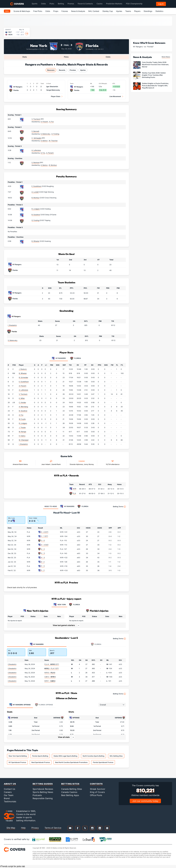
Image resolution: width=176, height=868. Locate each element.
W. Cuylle (22, 419)
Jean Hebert (46, 464)
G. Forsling (35, 220)
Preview (73, 70)
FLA (74, 493)
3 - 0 (43, 540)
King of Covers (97, 792)
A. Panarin (23, 386)
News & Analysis (78, 11)
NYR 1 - (50, 681)
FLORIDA (74, 605)
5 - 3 (43, 566)
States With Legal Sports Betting (65, 756)
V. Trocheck (36, 119)
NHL (7, 11)
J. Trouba (22, 427)
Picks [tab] (66, 57)
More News (166, 57)
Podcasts (37, 795)
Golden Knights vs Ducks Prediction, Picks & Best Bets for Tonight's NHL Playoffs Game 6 (155, 86)
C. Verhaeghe (36, 138)
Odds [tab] (108, 57)
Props (56, 11)
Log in (161, 4)
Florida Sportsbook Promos (103, 762)
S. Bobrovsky (13, 340)
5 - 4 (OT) (45, 532)
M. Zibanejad (24, 440)
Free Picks (38, 11)
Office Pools (96, 795)
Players (137, 11)
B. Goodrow (36, 215)
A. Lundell (35, 192)
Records (62, 70)
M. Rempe (22, 432)
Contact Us (9, 789)
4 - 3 (43, 553)
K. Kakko (22, 436)
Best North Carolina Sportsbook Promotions (71, 762)
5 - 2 (43, 570)
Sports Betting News (43, 792)
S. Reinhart (36, 163)
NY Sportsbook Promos (17, 762)
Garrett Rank (56, 464)
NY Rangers (17, 264)
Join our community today (145, 801)
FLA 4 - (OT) (52, 664)
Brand (7, 798)
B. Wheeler (35, 241)
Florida (92, 45)
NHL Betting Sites (116, 756)
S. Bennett (35, 131)
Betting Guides (43, 784)
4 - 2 (43, 549)
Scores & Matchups (22, 11)
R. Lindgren (36, 209)
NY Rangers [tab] (59, 358)
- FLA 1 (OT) (52, 668)
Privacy (35, 828)
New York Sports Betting (18, 756)
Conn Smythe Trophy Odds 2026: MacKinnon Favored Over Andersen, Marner (155, 65)
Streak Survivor (98, 789)
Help (23, 828)
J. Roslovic (23, 369)
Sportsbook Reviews (43, 789)
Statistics (159, 11)
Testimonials (10, 801)
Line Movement (115, 96)
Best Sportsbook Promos (41, 762)
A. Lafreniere (36, 150)
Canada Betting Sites (72, 789)
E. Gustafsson (37, 186)
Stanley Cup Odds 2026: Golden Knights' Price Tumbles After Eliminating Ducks (154, 75)
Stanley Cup (108, 11)
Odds (48, 11)
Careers (8, 792)
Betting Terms (119, 507)
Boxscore (51, 70)
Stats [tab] (25, 57)
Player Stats (56, 96)
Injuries (119, 11)
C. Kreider (22, 402)
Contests (96, 784)
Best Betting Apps (70, 795)
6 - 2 (43, 562)
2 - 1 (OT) (45, 536)
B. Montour (36, 198)
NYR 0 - (50, 673)
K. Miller (22, 398)
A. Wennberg (23, 407)
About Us (10, 784)
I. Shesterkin (12, 325)
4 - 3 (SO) (45, 545)
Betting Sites (70, 784)
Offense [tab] (20, 705)
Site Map (11, 828)
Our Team (9, 795)
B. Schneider (23, 377)
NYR (75, 489)
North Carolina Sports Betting (93, 756)
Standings (148, 11)
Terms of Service (53, 828)
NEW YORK (59, 605)
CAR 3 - (50, 677)
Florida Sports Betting (40, 756)
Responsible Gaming (43, 798)
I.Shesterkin (12, 664)
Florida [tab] (76, 358)
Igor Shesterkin (52, 87)
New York (39, 45)
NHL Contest (94, 11)
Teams (128, 11)
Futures (65, 11)
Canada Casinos (69, 792)
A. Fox (21, 415)
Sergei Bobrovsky (53, 90)
